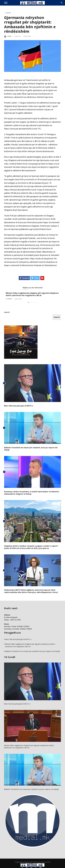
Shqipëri (8, 13)
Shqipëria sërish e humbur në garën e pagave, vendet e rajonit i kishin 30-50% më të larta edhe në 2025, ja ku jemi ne (32, 545)
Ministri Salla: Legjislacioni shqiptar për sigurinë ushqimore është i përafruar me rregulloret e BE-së (32, 294)
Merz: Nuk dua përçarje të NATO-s (18, 407)
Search (7, 313)
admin (9, 36)
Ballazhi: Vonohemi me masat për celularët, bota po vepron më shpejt (32, 448)
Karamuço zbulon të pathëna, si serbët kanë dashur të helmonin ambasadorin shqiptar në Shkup (30, 491)
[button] (28, 302)
